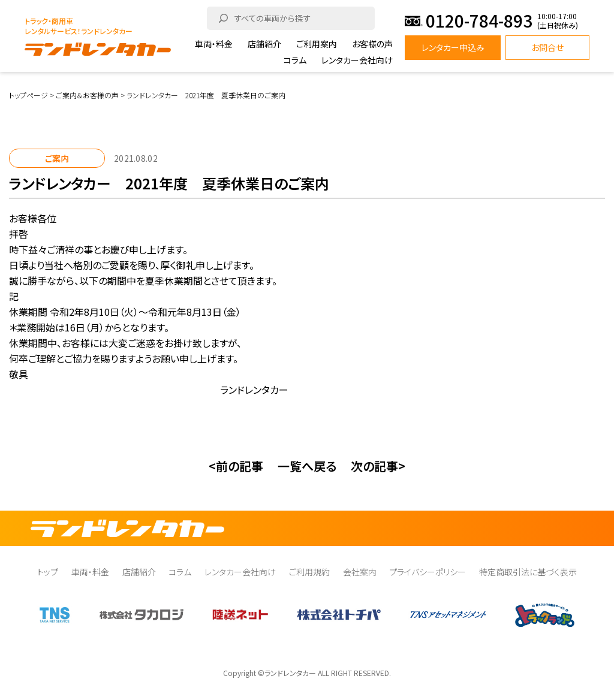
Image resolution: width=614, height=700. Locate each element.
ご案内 (57, 158)
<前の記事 (236, 466)
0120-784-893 (479, 21)
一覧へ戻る (307, 466)
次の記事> (378, 466)
